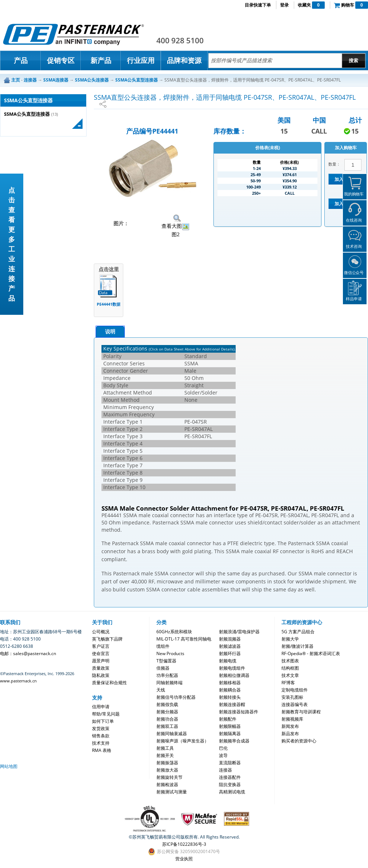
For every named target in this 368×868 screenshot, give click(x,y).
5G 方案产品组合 (298, 632)
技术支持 (101, 743)
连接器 (225, 770)
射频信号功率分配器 (176, 697)
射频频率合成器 (234, 741)
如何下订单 (103, 721)
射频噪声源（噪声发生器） (183, 741)
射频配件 (228, 719)
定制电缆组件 (295, 690)
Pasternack (73, 34)
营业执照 (184, 859)
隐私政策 (101, 675)
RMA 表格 (102, 750)
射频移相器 (230, 683)
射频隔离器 (230, 734)
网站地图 (9, 766)
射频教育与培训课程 (301, 712)
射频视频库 (292, 719)
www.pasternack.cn (18, 681)
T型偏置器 (166, 661)
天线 (161, 690)
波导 (223, 755)
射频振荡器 (167, 763)
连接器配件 (230, 777)
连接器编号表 (295, 704)
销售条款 (101, 736)
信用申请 (101, 707)
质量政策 (101, 668)
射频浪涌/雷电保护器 (239, 632)
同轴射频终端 (169, 683)
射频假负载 (167, 704)
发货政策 (101, 728)
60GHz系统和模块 (174, 632)
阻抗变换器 (230, 784)
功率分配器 (167, 675)
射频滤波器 (230, 646)
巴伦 (223, 748)
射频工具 (165, 748)
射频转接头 (230, 697)
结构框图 (290, 668)
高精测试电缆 (232, 792)
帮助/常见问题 (106, 714)
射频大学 (290, 639)
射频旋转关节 (169, 777)
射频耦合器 (230, 690)
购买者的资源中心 (299, 741)
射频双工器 (167, 726)
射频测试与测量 (172, 792)
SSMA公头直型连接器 (27, 114)
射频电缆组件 (232, 668)
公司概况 (101, 632)
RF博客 (288, 683)
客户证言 (101, 646)
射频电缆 (228, 661)
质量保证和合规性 (109, 683)
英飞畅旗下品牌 (107, 639)
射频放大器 (167, 770)
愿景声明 (101, 661)
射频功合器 (167, 719)
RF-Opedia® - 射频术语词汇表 (311, 653)
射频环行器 (230, 653)
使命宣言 (101, 653)
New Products (170, 653)
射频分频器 (167, 712)
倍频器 (163, 668)
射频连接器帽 (232, 704)
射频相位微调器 (234, 675)
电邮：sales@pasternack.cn (28, 653)
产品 (21, 60)
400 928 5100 (180, 40)
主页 (16, 80)
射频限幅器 (230, 726)
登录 (284, 5)
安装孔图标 (292, 697)
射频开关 (165, 755)
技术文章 (290, 675)
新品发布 (290, 734)
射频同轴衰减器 (172, 734)
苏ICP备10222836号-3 (184, 844)
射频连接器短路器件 (239, 712)
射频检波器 (167, 784)
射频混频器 (230, 639)
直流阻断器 (230, 763)
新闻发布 (290, 726)
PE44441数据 (109, 304)
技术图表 (290, 661)
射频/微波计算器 (297, 646)
